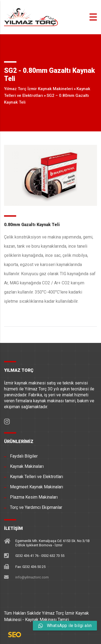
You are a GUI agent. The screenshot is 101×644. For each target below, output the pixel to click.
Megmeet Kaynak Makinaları (36, 487)
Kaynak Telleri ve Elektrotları (36, 477)
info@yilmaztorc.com (32, 577)
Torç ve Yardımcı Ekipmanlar (36, 507)
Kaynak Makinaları (27, 466)
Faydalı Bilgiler (24, 456)
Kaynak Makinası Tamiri (47, 620)
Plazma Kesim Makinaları (34, 497)
